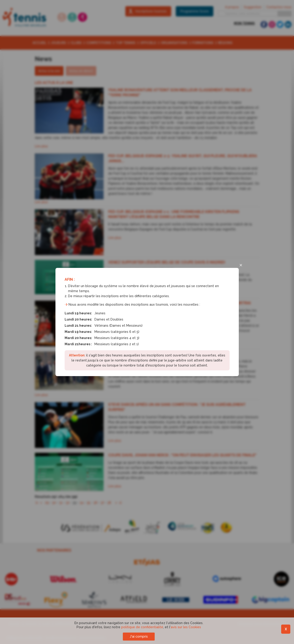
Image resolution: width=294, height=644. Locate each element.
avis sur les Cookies (186, 627)
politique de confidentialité (142, 627)
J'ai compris (139, 636)
